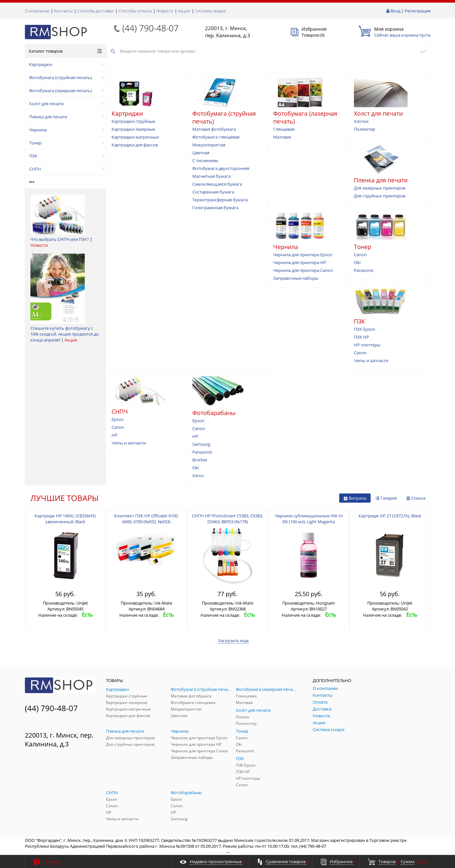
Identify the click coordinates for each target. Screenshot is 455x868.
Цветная (201, 153)
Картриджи (66, 64)
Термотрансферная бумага (220, 200)
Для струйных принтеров (380, 196)
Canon (360, 255)
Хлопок (361, 121)
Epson (118, 419)
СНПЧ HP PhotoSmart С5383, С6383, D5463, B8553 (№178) (227, 519)
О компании (37, 11)
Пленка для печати (66, 117)
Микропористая (209, 145)
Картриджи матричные (135, 137)
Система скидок (210, 11)
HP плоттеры (367, 345)
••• (32, 182)
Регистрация (418, 11)
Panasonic (364, 270)
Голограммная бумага (215, 208)
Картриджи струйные (133, 121)
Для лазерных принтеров (380, 188)
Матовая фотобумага (214, 129)
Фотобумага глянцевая (216, 137)
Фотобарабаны (214, 413)
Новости (165, 11)
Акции (184, 11)
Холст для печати (66, 104)
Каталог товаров (65, 51)
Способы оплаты (135, 11)
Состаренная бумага (213, 192)
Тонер (66, 143)
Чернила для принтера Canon (303, 270)
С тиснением (205, 160)
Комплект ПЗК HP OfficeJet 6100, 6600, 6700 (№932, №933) (146, 519)
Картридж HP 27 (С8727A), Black (390, 516)
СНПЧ (66, 169)
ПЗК (66, 156)
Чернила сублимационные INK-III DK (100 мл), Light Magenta (309, 519)
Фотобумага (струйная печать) (66, 77)
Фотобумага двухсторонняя (221, 168)
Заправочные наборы (296, 278)
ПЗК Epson (365, 329)
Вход (395, 11)
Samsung (201, 444)
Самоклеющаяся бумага (217, 184)
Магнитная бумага (211, 176)
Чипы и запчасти (371, 360)
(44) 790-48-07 (150, 28)
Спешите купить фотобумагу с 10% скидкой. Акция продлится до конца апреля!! (65, 334)
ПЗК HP (361, 337)
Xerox (198, 476)
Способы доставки (96, 11)
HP (114, 435)
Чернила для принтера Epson (303, 255)
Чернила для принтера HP (300, 262)
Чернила (66, 130)
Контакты (63, 11)
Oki (357, 262)
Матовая (282, 137)
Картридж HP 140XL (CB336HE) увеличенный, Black (65, 519)
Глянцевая (284, 129)
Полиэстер (365, 129)
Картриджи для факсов (135, 145)
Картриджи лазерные (133, 129)
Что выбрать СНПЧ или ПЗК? (60, 239)
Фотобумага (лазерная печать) (66, 91)
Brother (200, 460)
